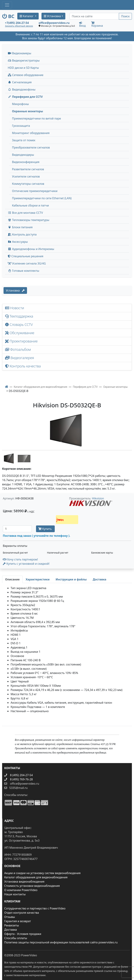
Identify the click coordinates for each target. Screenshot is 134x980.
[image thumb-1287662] (24, 458)
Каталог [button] (27, 16)
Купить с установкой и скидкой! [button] (26, 564)
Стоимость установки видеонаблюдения (32, 886)
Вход (82, 24)
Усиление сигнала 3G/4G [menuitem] (27, 263)
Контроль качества (24, 366)
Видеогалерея (20, 358)
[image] (67, 430)
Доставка (11, 930)
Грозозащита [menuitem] (21, 126)
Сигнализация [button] (20, 82)
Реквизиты (12, 925)
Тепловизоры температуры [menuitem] (29, 220)
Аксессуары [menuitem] (18, 242)
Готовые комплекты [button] (23, 271)
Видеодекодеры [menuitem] (23, 155)
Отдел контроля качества (22, 913)
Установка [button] (52, 16)
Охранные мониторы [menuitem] (28, 111)
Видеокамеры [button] (20, 53)
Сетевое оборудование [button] (26, 75)
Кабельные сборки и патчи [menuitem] (30, 205)
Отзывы (10, 917)
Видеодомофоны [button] (22, 89)
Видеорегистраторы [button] (24, 60)
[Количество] (17, 529)
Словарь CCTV (19, 325)
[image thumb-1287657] (10, 458)
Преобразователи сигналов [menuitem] (31, 147)
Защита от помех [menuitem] (24, 140)
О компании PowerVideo (21, 890)
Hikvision (98, 498)
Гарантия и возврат (18, 921)
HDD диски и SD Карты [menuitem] (23, 68)
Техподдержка (19, 316)
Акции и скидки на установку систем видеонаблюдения (42, 873)
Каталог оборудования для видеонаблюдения (36, 877)
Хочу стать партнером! (20, 559)
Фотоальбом (18, 349)
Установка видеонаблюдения (24, 882)
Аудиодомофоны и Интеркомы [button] (31, 249)
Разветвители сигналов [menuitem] (28, 169)
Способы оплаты (16, 938)
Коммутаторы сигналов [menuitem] (28, 184)
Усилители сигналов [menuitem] (26, 176)
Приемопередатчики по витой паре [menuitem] (36, 118)
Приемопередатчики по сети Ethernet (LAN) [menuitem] (42, 198)
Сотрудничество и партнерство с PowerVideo (35, 908)
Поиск (125, 16)
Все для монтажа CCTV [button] (25, 213)
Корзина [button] (97, 24)
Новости (15, 308)
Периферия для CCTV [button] (25, 97)
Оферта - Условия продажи (23, 934)
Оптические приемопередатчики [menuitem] (35, 191)
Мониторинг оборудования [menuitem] (31, 133)
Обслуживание (20, 333)
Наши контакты (15, 894)
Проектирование (21, 341)
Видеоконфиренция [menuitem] (26, 162)
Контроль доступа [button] (22, 234)
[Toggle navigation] (7, 5)
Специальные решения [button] (26, 256)
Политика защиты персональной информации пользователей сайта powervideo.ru (61, 942)
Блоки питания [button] (20, 227)
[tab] (12, 579)
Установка (15, 290)
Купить (45, 529)
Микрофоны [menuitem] (20, 104)
